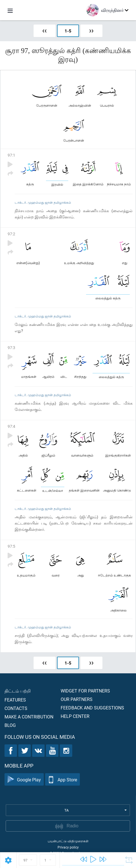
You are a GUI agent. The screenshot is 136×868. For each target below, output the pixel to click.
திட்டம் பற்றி (18, 691)
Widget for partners (85, 691)
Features (15, 700)
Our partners (77, 699)
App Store (62, 780)
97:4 (11, 426)
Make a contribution (29, 717)
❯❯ (91, 31)
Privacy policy (68, 847)
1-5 (68, 31)
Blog (10, 725)
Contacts (16, 708)
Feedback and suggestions (92, 708)
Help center (75, 716)
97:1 (11, 155)
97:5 (11, 546)
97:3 (11, 348)
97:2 (11, 234)
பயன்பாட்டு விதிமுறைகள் (68, 841)
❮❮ (45, 31)
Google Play (24, 780)
